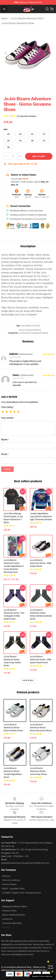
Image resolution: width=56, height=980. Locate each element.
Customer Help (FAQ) (12, 923)
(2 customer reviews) (26, 116)
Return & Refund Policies (13, 915)
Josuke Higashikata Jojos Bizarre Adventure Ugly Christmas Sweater (41, 516)
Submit (7, 469)
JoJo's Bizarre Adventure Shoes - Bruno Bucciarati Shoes (41, 728)
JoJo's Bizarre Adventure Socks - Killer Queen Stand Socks (41, 660)
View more (28, 680)
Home (4, 18)
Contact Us (7, 919)
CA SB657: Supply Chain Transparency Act (22, 893)
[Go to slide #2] (36, 87)
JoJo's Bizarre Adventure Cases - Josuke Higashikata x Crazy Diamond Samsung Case (14, 566)
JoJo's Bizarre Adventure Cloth (27, 18)
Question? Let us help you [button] (42, 976)
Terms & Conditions (11, 880)
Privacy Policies (9, 884)
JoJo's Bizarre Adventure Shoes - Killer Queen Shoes (41, 563)
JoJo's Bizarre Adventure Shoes (18, 23)
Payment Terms (9, 911)
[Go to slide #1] (20, 87)
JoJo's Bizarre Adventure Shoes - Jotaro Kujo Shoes (38, 771)
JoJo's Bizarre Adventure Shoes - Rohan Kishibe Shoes (13, 728)
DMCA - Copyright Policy (13, 889)
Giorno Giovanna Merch (30, 330)
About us (6, 876)
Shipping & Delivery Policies (15, 906)
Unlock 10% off (50, 967)
